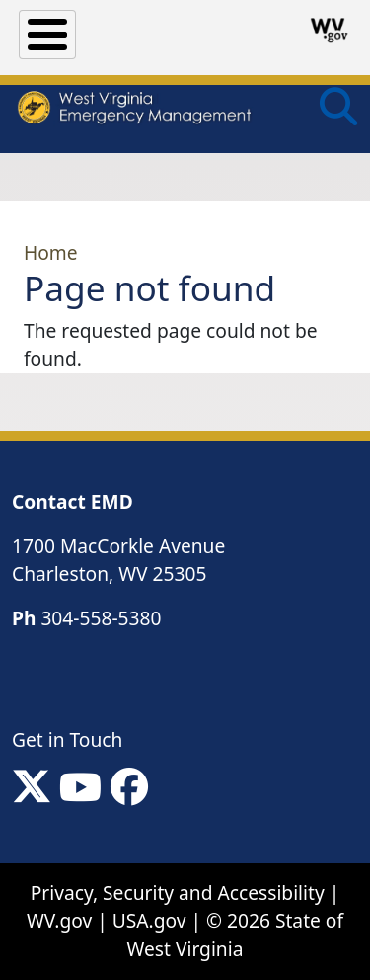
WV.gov (59, 920)
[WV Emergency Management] (134, 110)
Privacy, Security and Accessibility (178, 893)
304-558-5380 (101, 618)
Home (51, 252)
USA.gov (149, 920)
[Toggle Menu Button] (47, 35)
